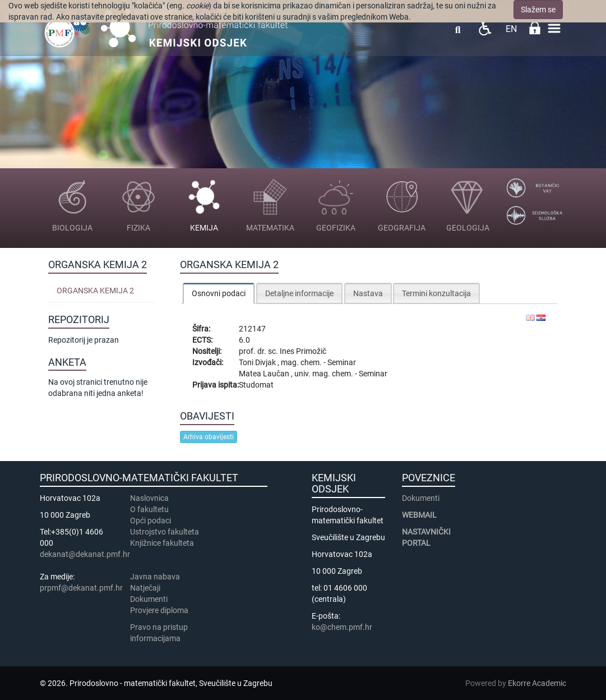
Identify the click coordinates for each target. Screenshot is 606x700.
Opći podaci (151, 521)
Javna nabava (155, 577)
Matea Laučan (265, 374)
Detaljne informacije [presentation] (299, 293)
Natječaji (145, 588)
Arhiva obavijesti (209, 437)
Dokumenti (149, 599)
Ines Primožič (303, 351)
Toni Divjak (258, 362)
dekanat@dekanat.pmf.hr (85, 554)
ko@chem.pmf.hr (342, 627)
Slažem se (538, 10)
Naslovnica (149, 498)
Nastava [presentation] (368, 293)
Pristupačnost (485, 28)
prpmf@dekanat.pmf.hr (81, 588)
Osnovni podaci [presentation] (219, 293)
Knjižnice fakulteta (162, 543)
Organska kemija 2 (95, 291)
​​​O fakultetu (149, 509)
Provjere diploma (159, 610)
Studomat (256, 385)
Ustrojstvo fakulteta (165, 532)
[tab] (219, 293)
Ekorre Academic (537, 683)
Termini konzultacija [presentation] (436, 293)
